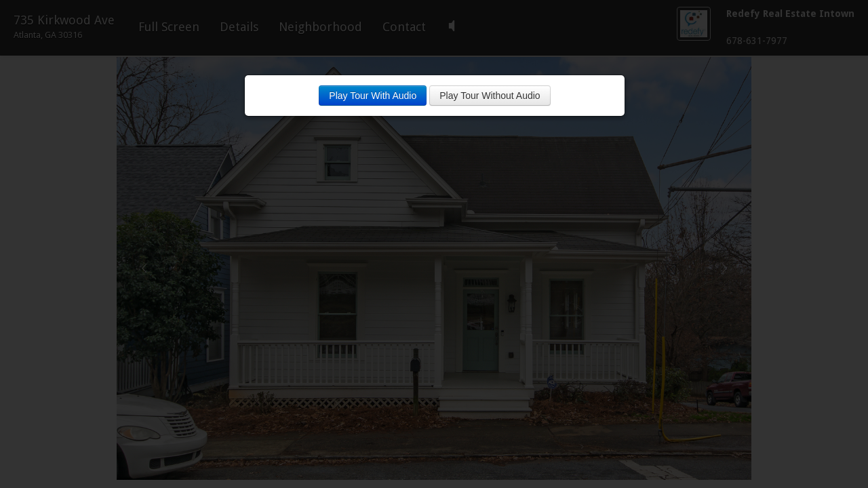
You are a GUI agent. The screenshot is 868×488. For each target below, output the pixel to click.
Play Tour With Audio (373, 96)
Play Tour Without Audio (490, 96)
